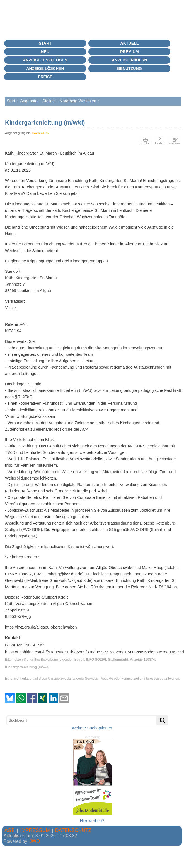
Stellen (49, 101)
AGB (10, 830)
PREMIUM (129, 52)
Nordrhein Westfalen (78, 101)
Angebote (29, 101)
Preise (45, 77)
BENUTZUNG (129, 68)
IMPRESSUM (35, 830)
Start (45, 43)
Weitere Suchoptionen (92, 728)
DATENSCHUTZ (73, 830)
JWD (35, 841)
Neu (45, 52)
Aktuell (130, 43)
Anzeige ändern (129, 60)
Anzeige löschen (45, 68)
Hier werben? (92, 821)
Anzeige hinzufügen (45, 60)
